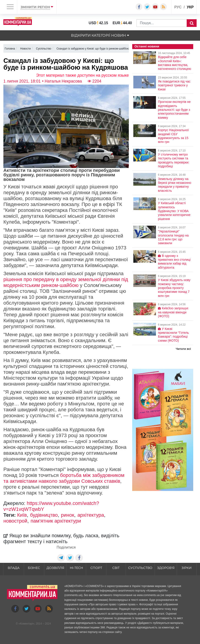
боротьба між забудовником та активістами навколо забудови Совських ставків (64, 478)
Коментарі (27, 624)
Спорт (96, 568)
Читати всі (183, 349)
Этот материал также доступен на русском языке (82, 75)
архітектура (91, 515)
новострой (15, 521)
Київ (22, 515)
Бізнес (34, 568)
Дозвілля (55, 568)
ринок (68, 515)
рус (178, 7)
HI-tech (76, 568)
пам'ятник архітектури (56, 521)
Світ (116, 568)
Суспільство (140, 568)
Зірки (187, 568)
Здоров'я (166, 568)
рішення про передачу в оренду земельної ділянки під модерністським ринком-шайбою (66, 282)
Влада (14, 568)
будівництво (44, 515)
